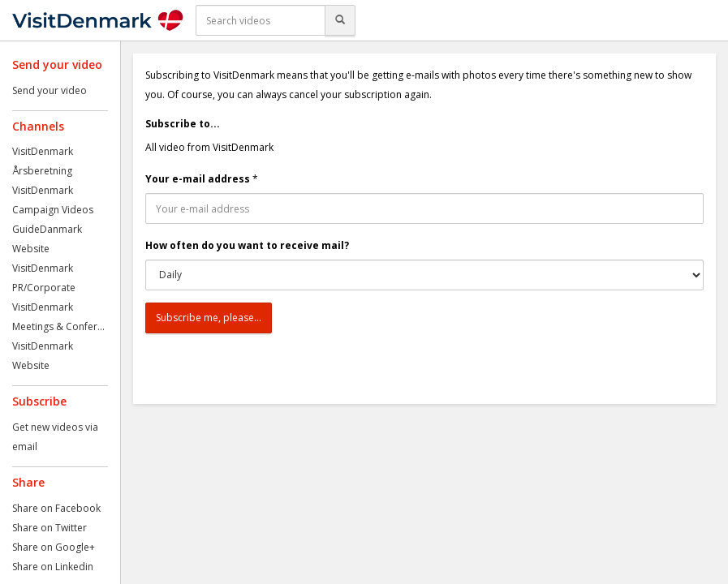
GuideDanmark (47, 229)
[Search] (340, 20)
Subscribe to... (183, 124)
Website (31, 249)
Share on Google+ (54, 547)
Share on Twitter (50, 528)
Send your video (50, 90)
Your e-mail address (198, 179)
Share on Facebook (56, 508)
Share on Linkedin (53, 567)
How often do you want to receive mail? (247, 245)
